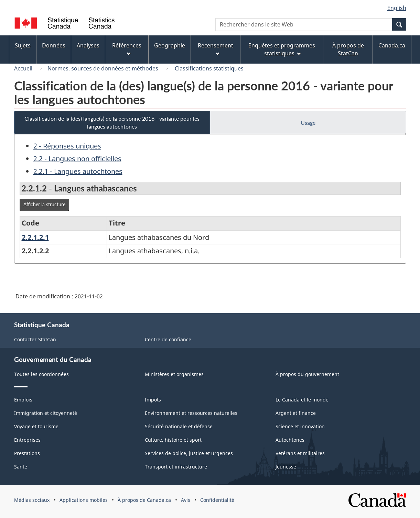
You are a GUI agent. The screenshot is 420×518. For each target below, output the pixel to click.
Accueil (23, 68)
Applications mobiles (84, 500)
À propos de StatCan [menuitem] (348, 49)
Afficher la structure (44, 204)
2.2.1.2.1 (35, 237)
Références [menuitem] (127, 49)
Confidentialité (217, 500)
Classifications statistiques (208, 68)
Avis (186, 500)
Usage (308, 123)
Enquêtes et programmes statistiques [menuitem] (282, 49)
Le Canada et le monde (302, 400)
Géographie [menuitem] (170, 45)
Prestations (27, 453)
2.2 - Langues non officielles (77, 159)
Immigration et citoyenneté (46, 413)
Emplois (23, 400)
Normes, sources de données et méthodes (103, 68)
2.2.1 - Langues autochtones (78, 171)
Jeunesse (286, 467)
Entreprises (27, 440)
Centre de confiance (168, 339)
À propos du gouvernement (307, 374)
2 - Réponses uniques (67, 146)
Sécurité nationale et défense (179, 426)
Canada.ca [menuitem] (392, 45)
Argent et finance (296, 413)
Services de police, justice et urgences (189, 453)
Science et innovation (300, 426)
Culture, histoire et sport (173, 440)
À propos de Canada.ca (144, 500)
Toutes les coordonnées (41, 374)
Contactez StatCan (35, 339)
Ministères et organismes (174, 374)
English (397, 8)
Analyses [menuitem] (88, 45)
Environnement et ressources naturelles (191, 413)
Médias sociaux (32, 500)
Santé (21, 467)
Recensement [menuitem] (216, 49)
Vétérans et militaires (300, 453)
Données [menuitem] (54, 45)
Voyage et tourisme (36, 426)
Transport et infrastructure (176, 467)
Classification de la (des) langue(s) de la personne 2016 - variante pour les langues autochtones (112, 122)
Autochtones (290, 440)
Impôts (153, 400)
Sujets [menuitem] (23, 45)
